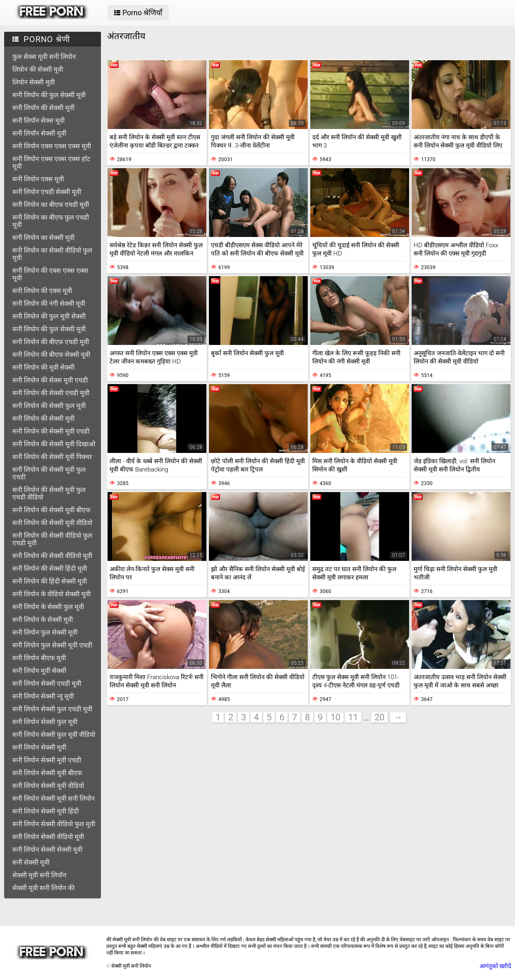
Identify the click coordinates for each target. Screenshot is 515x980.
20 (379, 717)
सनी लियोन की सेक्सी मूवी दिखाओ (54, 444)
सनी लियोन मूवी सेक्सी (39, 671)
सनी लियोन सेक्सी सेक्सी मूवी (47, 850)
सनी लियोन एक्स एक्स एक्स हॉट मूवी (51, 163)
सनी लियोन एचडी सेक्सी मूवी (47, 192)
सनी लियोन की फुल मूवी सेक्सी (49, 316)
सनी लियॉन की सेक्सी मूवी (43, 108)
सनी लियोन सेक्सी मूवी (39, 747)
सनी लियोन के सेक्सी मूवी (43, 620)
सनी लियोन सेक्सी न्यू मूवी (43, 696)
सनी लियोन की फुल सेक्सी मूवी (49, 329)
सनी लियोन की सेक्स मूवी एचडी (50, 380)
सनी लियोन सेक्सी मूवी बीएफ (47, 773)
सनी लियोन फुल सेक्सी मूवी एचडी (52, 645)
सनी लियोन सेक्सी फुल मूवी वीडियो (54, 735)
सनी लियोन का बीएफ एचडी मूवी (51, 205)
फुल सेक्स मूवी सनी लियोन (44, 57)
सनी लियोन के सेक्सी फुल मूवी (48, 607)
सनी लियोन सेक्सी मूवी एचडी (47, 760)
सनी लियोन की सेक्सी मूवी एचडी (51, 431)
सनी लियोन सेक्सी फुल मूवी (45, 722)
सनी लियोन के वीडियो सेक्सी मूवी (51, 594)
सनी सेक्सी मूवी (31, 862)
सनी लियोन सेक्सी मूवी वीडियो (48, 786)
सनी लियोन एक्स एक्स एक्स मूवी (52, 146)
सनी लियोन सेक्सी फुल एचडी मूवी (52, 709)
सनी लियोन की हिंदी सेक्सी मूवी (50, 581)
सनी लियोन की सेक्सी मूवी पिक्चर (52, 457)
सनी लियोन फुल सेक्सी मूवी (45, 632)
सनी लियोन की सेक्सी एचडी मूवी (51, 393)
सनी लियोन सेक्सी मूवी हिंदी (46, 811)
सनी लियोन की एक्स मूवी (42, 291)
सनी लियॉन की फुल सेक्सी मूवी (49, 95)
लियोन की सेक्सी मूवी (38, 69)
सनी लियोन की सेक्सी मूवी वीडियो (52, 523)
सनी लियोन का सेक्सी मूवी (43, 238)
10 (335, 717)
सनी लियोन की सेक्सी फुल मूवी (49, 406)
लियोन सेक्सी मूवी (34, 82)
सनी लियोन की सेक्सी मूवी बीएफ (51, 510)
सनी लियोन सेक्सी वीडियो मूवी (48, 837)
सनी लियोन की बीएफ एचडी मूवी (51, 342)
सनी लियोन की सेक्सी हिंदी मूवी (50, 569)
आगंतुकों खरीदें (495, 966)
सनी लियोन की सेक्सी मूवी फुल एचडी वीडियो (49, 494)
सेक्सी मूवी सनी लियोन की (43, 888)
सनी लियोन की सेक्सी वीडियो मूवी (52, 556)
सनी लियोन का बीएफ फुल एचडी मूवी (51, 221)
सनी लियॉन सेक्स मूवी (39, 121)
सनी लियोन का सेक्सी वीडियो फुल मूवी (52, 254)
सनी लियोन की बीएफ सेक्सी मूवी (51, 355)
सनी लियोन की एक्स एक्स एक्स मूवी (50, 274)
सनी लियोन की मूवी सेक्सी (43, 367)
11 (353, 717)
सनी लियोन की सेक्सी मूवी (43, 418)
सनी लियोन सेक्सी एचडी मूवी (47, 683)
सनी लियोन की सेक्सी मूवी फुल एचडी (49, 473)
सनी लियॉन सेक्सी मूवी (39, 133)
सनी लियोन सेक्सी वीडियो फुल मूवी (54, 824)
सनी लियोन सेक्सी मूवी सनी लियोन (54, 798)
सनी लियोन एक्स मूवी (38, 179)
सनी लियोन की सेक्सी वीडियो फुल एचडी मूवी (52, 539)
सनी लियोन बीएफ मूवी (39, 658)
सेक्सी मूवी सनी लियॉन (39, 875)
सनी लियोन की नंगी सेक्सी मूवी (49, 304)
